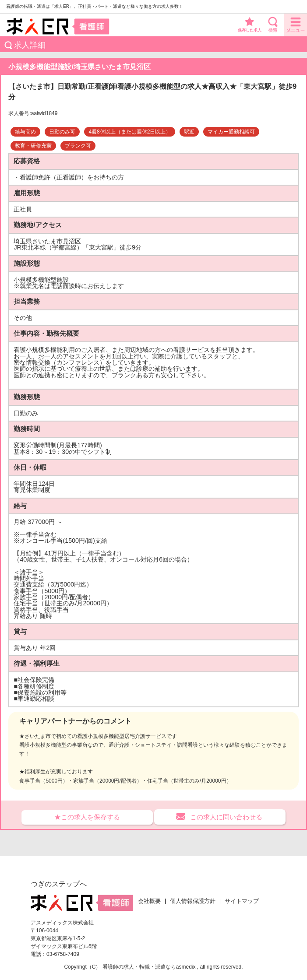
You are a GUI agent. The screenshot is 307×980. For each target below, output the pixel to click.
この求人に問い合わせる (226, 817)
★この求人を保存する (87, 817)
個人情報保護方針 (193, 901)
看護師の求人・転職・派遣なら (139, 967)
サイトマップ (242, 901)
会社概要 (149, 901)
